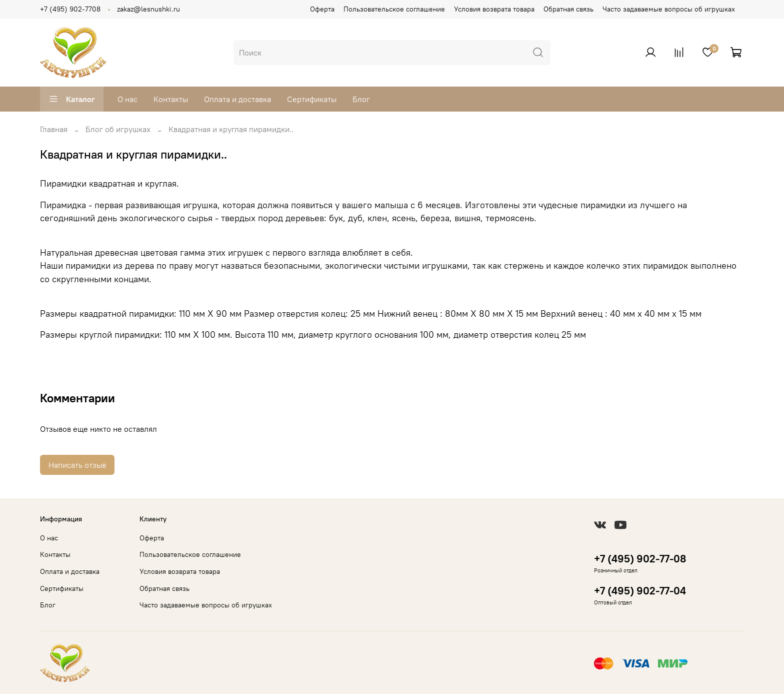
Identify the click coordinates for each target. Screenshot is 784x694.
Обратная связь (568, 9)
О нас (127, 99)
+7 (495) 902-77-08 (640, 559)
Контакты (171, 99)
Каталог (72, 99)
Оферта (322, 9)
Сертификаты (312, 99)
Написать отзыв (77, 465)
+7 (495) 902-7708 (70, 9)
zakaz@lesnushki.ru (148, 9)
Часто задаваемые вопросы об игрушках (669, 9)
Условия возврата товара (494, 9)
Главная (54, 129)
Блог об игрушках (118, 129)
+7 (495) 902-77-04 (640, 591)
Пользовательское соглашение (394, 9)
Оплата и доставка (237, 99)
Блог (361, 99)
